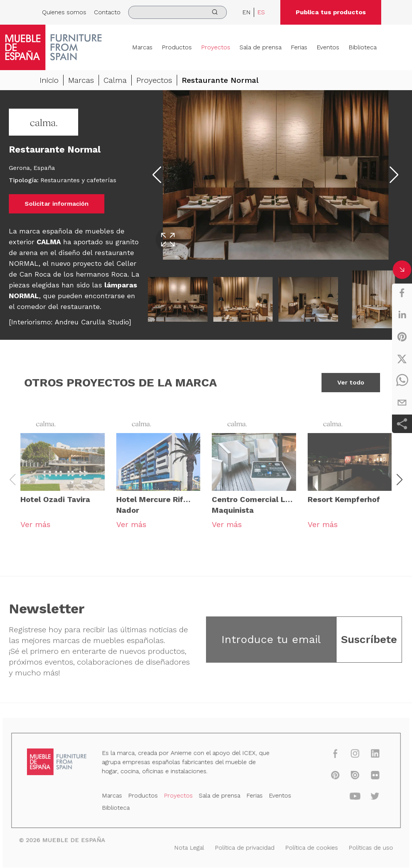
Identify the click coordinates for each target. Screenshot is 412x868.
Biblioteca (363, 47)
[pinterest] (402, 337)
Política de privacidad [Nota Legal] (243, 847)
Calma (115, 80)
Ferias (299, 47)
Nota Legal (190, 847)
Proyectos (216, 47)
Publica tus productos (331, 12)
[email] (402, 403)
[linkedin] (402, 315)
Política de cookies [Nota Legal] (307, 847)
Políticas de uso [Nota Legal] (364, 847)
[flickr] (368, 777)
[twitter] (402, 359)
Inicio (49, 80)
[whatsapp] (402, 381)
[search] (178, 12)
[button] (400, 484)
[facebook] (402, 293)
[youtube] (349, 797)
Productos (177, 47)
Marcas (142, 47)
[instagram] (349, 756)
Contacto (107, 12)
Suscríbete (369, 644)
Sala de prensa (260, 47)
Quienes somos (64, 12)
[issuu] (349, 777)
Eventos (328, 47)
